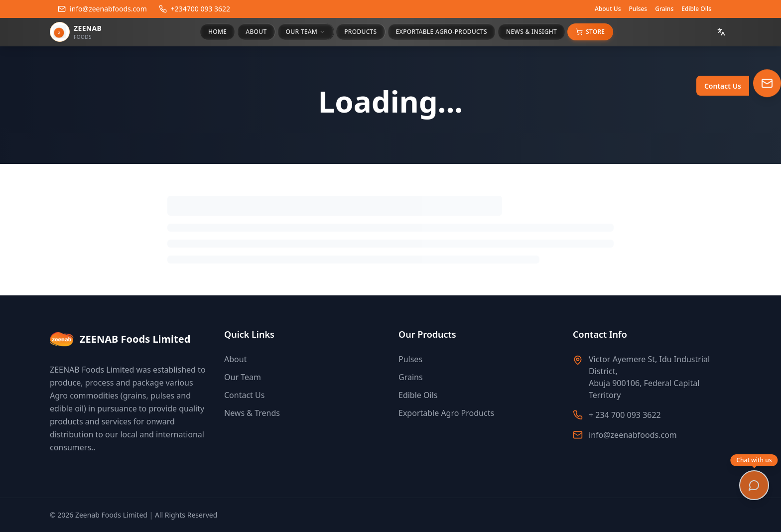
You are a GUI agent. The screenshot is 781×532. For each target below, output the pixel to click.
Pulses (638, 9)
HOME (217, 32)
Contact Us (244, 395)
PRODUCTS (360, 32)
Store (590, 32)
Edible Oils (696, 9)
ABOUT (256, 32)
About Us (608, 9)
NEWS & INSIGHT (531, 32)
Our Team (243, 377)
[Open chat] (754, 485)
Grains (664, 9)
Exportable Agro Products (446, 413)
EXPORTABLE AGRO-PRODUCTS (442, 32)
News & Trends (252, 413)
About (235, 359)
